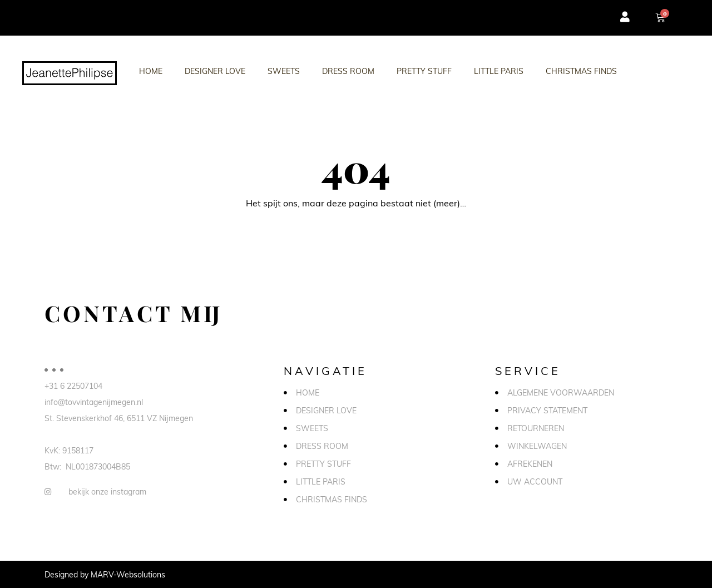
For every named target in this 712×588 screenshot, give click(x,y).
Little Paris (499, 71)
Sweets (284, 71)
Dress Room (348, 71)
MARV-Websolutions (128, 574)
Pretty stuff (424, 71)
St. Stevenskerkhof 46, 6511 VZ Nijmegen (119, 418)
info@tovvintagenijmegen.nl (94, 402)
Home (151, 71)
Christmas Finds (581, 71)
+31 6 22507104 (73, 386)
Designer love (215, 71)
